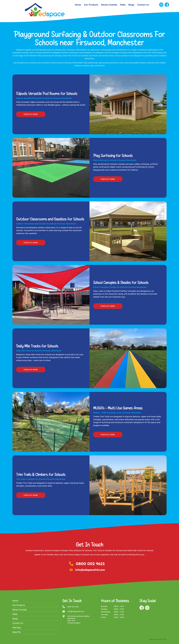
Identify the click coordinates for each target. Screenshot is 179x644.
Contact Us (143, 5)
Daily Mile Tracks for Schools (140, 550)
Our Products (91, 5)
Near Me (16, 632)
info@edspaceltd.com (90, 570)
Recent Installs (109, 5)
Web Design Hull (155, 639)
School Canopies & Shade (56, 550)
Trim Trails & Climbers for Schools (108, 550)
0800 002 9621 (90, 564)
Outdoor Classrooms (35, 550)
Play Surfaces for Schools (80, 550)
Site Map (17, 628)
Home (78, 5)
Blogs (131, 5)
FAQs (123, 5)
